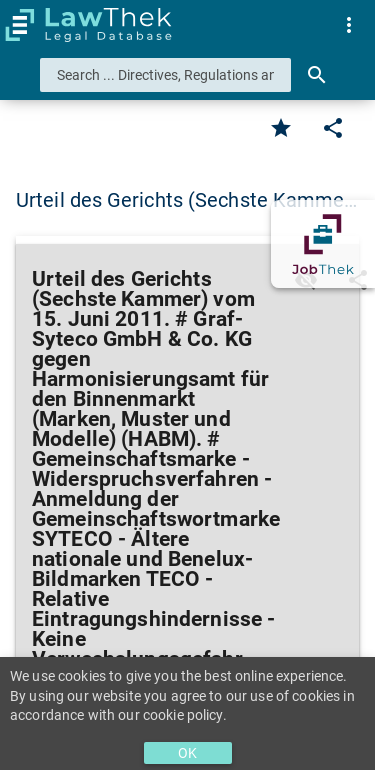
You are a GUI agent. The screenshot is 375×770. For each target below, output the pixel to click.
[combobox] (165, 75)
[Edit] (333, 128)
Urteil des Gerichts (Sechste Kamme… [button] (187, 200)
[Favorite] (281, 128)
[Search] (317, 75)
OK (187, 753)
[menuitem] (349, 25)
